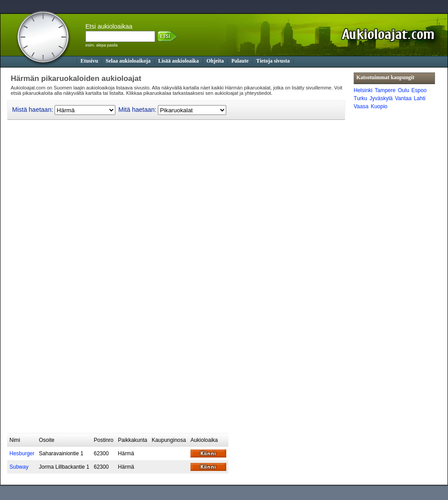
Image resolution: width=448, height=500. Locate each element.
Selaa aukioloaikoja (128, 61)
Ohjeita (215, 61)
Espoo (419, 90)
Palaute (240, 61)
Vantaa (403, 98)
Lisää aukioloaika (179, 61)
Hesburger (22, 453)
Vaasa (361, 106)
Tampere (385, 90)
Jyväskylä (381, 98)
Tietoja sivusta (273, 61)
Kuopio (379, 106)
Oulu (404, 90)
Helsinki (363, 90)
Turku (360, 98)
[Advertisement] (133, 369)
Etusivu (89, 61)
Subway (19, 467)
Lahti (419, 98)
